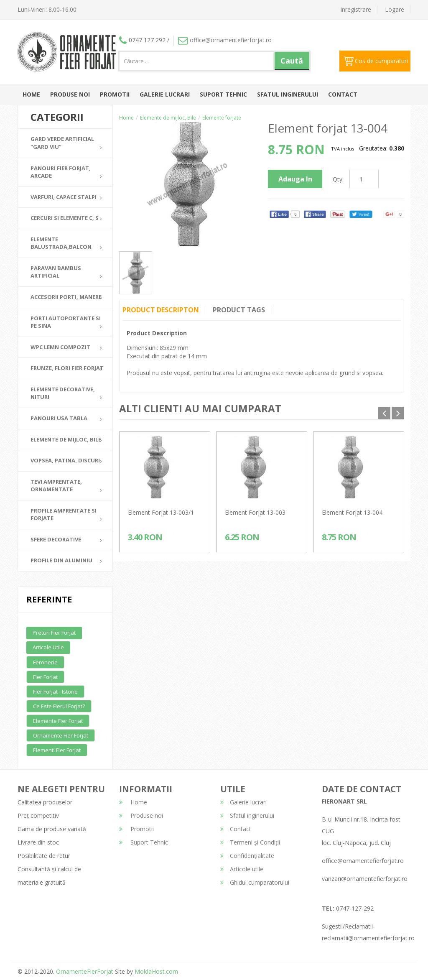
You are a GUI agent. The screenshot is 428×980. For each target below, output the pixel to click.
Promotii (115, 94)
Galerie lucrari (165, 94)
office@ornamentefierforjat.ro (225, 40)
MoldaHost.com (156, 971)
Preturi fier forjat (54, 633)
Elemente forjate (222, 118)
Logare (395, 9)
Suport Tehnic (223, 94)
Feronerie (45, 662)
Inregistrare (356, 9)
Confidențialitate (247, 856)
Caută (292, 61)
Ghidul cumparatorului (255, 882)
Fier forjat (45, 677)
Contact (343, 94)
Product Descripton (161, 310)
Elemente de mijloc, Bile (168, 118)
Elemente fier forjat (58, 721)
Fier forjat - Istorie (55, 692)
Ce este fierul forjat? (59, 706)
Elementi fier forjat (57, 750)
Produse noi (70, 94)
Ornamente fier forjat (61, 735)
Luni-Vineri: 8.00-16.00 (47, 9)
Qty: (338, 179)
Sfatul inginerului (288, 94)
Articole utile (48, 647)
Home (31, 94)
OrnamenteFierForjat (84, 971)
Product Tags (240, 310)
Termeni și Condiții (250, 842)
